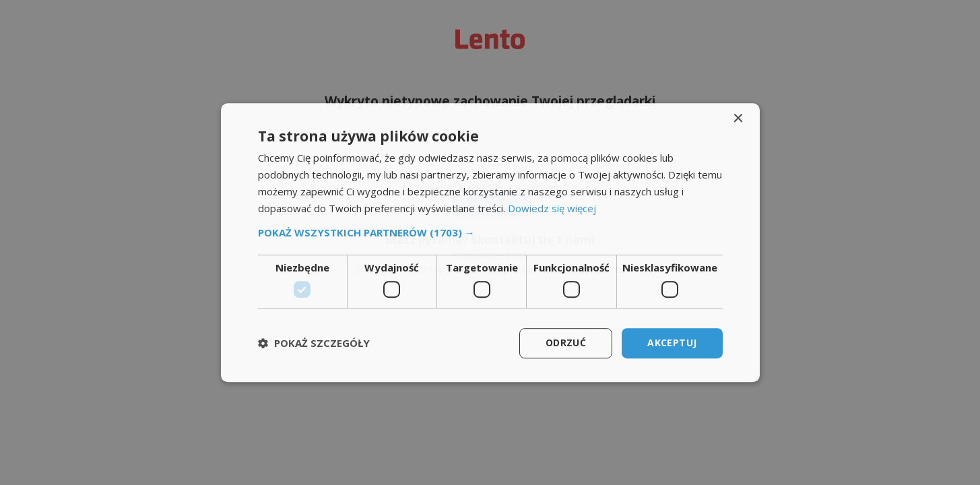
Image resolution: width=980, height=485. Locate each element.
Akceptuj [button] (672, 343)
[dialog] (490, 243)
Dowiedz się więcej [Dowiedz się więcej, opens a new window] (552, 208)
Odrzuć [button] (566, 343)
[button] (490, 233)
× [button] (738, 119)
